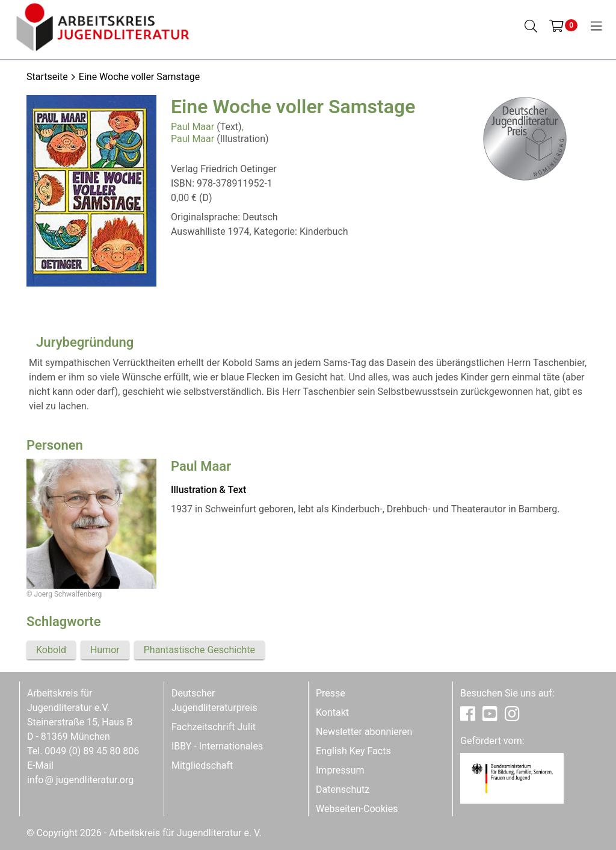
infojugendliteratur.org (80, 780)
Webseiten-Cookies (357, 809)
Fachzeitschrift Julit (214, 727)
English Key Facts (353, 751)
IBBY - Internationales (217, 746)
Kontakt (332, 712)
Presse (331, 693)
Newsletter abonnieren (364, 732)
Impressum (340, 770)
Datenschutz (343, 790)
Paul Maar (192, 127)
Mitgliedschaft (202, 765)
